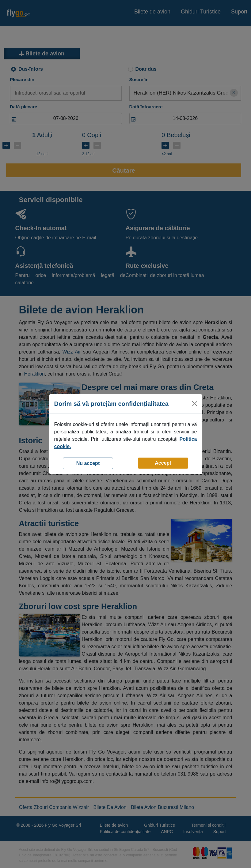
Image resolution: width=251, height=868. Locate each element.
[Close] (195, 404)
